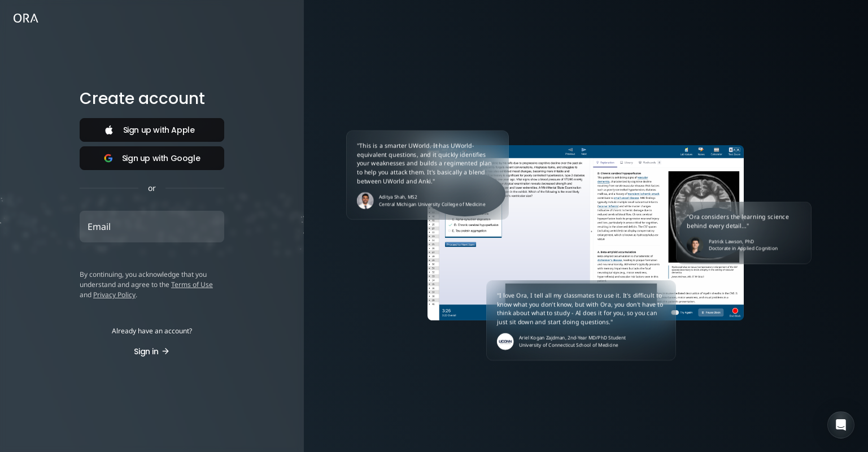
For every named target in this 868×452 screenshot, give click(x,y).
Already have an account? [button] (152, 331)
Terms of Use (192, 284)
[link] (26, 19)
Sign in (152, 351)
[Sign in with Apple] (152, 130)
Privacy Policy (114, 295)
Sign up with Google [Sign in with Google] (152, 158)
